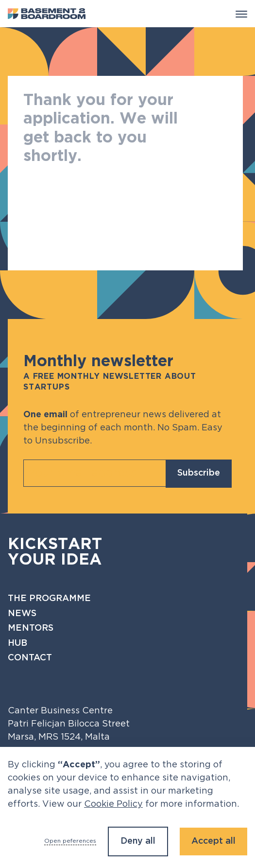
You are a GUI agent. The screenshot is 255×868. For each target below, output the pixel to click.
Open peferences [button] (70, 841)
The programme (49, 599)
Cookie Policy (113, 804)
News (22, 614)
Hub (17, 643)
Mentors (31, 628)
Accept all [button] (213, 841)
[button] (241, 14)
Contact (30, 658)
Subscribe (199, 473)
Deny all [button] (138, 841)
